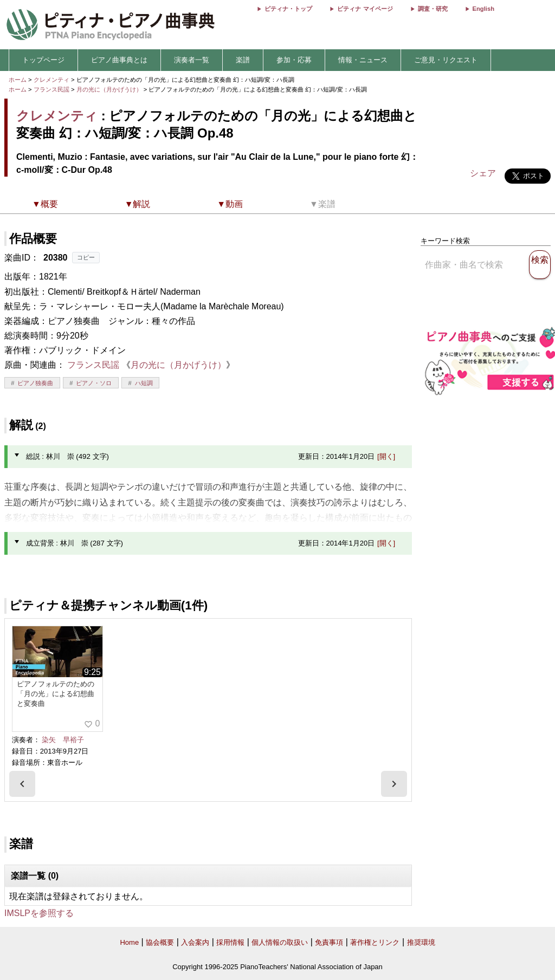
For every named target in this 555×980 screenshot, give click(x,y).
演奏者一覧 (192, 60)
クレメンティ (51, 80)
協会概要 (160, 942)
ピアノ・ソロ (94, 383)
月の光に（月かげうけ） (110, 89)
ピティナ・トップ (288, 9)
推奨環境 (421, 942)
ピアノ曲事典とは (119, 60)
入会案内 (195, 942)
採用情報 (230, 942)
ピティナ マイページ (365, 9)
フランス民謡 (51, 89)
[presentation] (22, 784)
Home (129, 942)
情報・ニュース (363, 60)
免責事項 (329, 942)
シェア (483, 173)
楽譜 (243, 60)
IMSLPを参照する (39, 913)
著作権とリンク (375, 942)
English (483, 9)
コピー (86, 257)
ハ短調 (144, 383)
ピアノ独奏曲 (35, 383)
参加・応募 (294, 60)
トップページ (43, 60)
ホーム (18, 80)
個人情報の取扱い (280, 942)
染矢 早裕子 (63, 740)
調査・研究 (433, 9)
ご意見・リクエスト (446, 60)
